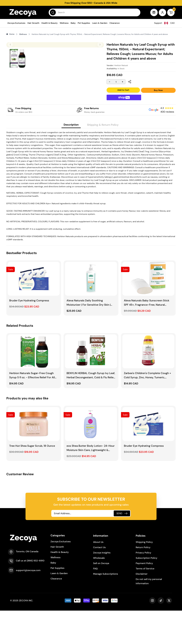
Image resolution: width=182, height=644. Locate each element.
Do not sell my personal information (149, 615)
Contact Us (99, 581)
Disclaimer (142, 607)
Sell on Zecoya (101, 597)
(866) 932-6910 (36, 594)
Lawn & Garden (100, 23)
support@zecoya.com (28, 604)
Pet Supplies (84, 23)
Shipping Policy (144, 575)
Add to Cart (123, 90)
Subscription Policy (146, 591)
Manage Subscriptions (106, 607)
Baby (73, 23)
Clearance (115, 23)
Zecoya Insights (102, 586)
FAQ (95, 602)
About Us (98, 575)
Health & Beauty (49, 23)
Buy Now (158, 90)
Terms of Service (145, 602)
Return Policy (143, 581)
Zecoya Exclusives (16, 23)
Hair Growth (33, 23)
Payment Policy (144, 597)
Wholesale (99, 591)
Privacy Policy (143, 586)
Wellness (64, 23)
